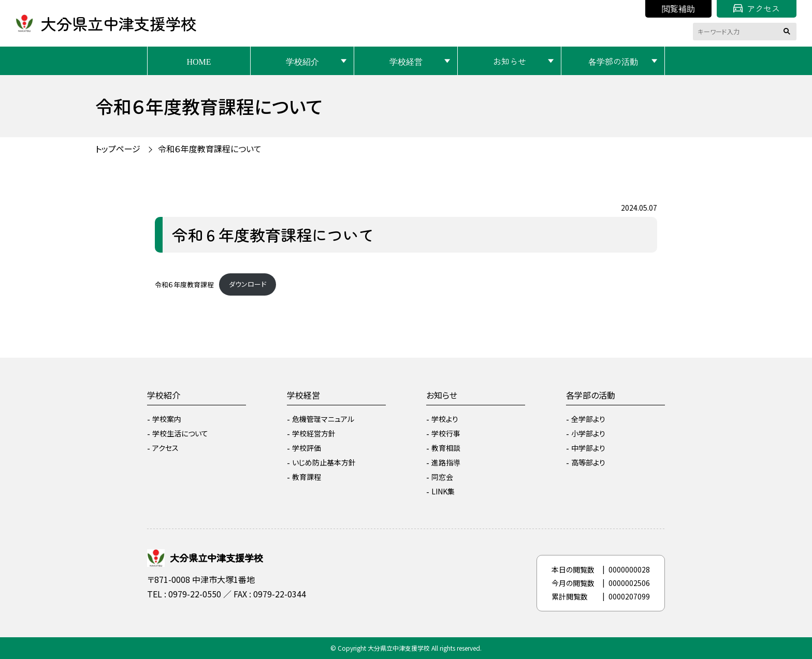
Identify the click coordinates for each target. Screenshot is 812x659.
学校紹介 (302, 61)
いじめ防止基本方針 (324, 462)
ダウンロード (248, 284)
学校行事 (446, 433)
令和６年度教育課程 (184, 284)
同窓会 (442, 477)
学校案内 (167, 419)
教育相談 (446, 448)
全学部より (588, 419)
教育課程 (307, 477)
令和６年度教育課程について (210, 149)
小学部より (588, 433)
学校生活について (180, 433)
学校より (445, 419)
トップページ (118, 149)
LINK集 (443, 491)
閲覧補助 (678, 8)
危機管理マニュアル (323, 419)
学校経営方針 (314, 433)
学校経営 (406, 61)
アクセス (757, 8)
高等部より (588, 462)
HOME (199, 61)
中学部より (588, 448)
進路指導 (446, 462)
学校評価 (307, 448)
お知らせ (510, 61)
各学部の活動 (613, 61)
